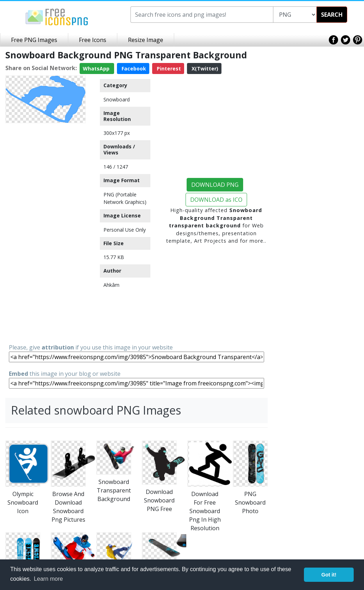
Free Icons (93, 40)
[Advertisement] (45, 233)
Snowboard (117, 99)
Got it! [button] (329, 575)
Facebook (133, 69)
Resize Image (146, 40)
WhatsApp (97, 69)
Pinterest (168, 69)
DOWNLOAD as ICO (216, 200)
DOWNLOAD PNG (215, 185)
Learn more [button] (48, 579)
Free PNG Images (34, 40)
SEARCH (332, 15)
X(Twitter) (204, 69)
